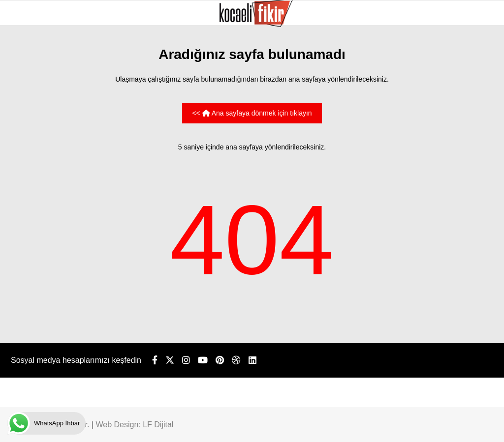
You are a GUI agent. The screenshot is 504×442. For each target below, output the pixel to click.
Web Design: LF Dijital (134, 425)
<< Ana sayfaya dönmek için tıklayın (252, 113)
